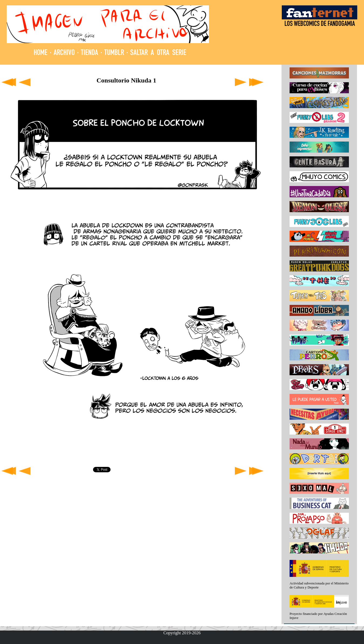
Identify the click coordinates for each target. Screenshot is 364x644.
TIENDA (90, 53)
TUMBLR (114, 53)
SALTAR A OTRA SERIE (158, 53)
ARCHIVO (64, 53)
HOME (41, 53)
